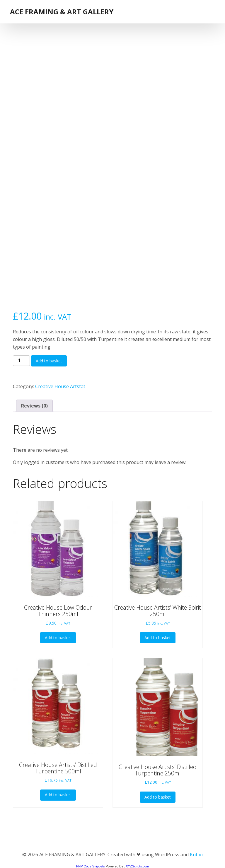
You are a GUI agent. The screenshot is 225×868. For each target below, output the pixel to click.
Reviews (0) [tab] (34, 406)
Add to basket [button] (58, 638)
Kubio (196, 855)
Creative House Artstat (60, 386)
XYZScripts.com (137, 866)
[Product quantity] (21, 361)
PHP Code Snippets (91, 866)
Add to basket (49, 361)
